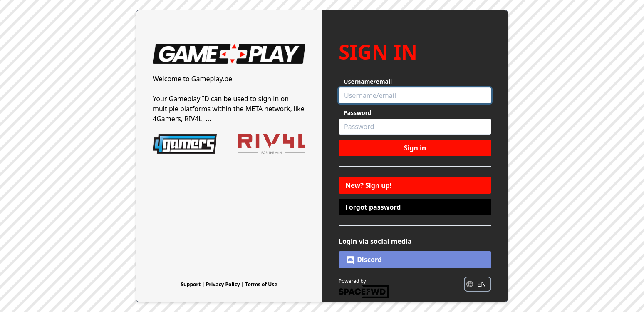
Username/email (368, 81)
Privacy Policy (224, 284)
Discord (364, 260)
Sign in (415, 148)
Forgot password (373, 207)
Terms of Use (261, 284)
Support (191, 284)
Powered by (364, 288)
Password (358, 113)
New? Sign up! (368, 185)
